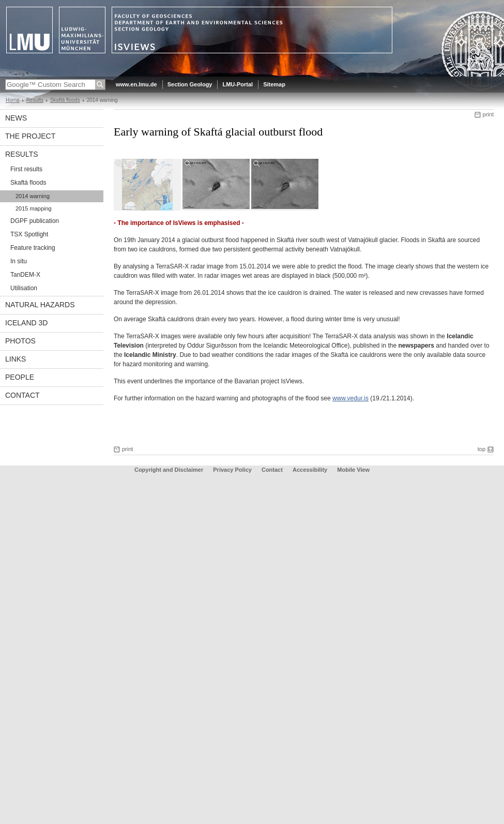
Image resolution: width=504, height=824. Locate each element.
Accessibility (311, 470)
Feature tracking (33, 248)
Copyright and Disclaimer (169, 470)
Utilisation (24, 288)
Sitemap (274, 84)
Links (16, 359)
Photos (20, 341)
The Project (30, 136)
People (20, 377)
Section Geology (190, 84)
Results (35, 100)
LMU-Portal (238, 84)
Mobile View (353, 470)
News (16, 118)
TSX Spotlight (29, 234)
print (488, 114)
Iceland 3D (26, 323)
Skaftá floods (65, 100)
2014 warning (33, 196)
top (482, 449)
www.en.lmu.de (136, 84)
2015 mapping (34, 208)
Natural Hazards (40, 305)
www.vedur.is (350, 398)
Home (13, 100)
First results (26, 169)
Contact (22, 395)
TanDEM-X (25, 275)
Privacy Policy (232, 470)
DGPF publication (35, 221)
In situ (19, 261)
